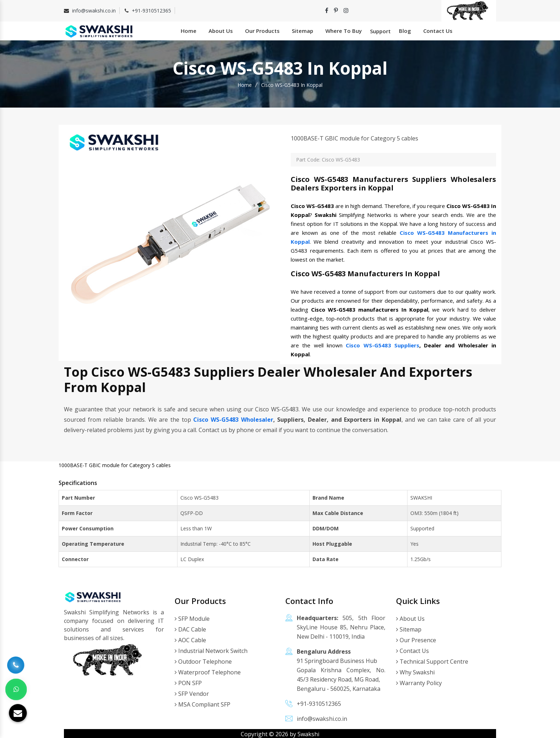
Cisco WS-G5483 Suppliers (382, 343)
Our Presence (416, 639)
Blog (405, 30)
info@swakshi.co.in (94, 11)
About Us (221, 30)
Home (189, 30)
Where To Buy (344, 30)
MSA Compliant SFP (202, 703)
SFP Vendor (192, 692)
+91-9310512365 (151, 11)
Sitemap (302, 30)
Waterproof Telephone (208, 671)
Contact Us (438, 30)
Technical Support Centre (432, 660)
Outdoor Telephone (203, 660)
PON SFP (188, 682)
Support (380, 30)
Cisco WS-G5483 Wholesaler (233, 418)
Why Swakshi (415, 671)
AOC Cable (190, 639)
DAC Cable (190, 628)
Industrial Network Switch (211, 649)
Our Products (262, 30)
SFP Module (192, 617)
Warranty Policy (419, 682)
